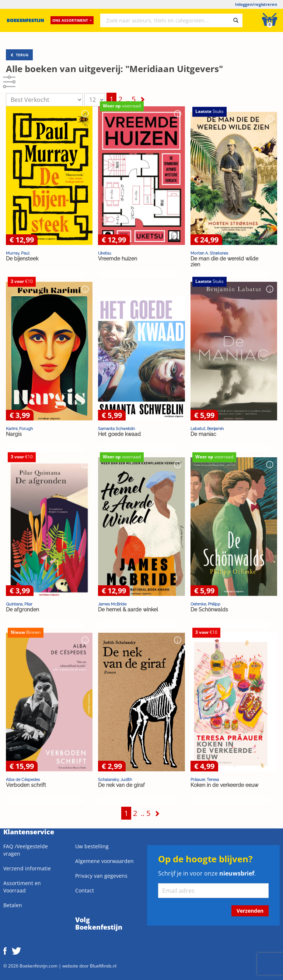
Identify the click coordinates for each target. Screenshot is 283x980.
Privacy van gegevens (101, 876)
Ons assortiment (72, 20)
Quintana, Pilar (19, 604)
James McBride (112, 604)
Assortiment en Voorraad (22, 887)
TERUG (19, 55)
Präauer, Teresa (205, 780)
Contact (85, 890)
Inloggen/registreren (256, 4)
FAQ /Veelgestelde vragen (26, 850)
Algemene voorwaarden (104, 861)
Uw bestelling (92, 846)
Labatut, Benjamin (207, 429)
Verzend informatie (27, 868)
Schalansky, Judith (115, 780)
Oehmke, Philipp (205, 604)
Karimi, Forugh (19, 429)
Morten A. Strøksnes (209, 253)
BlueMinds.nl (103, 966)
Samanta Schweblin (116, 429)
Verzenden (250, 911)
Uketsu (105, 253)
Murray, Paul (18, 253)
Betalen (13, 905)
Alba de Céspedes (23, 780)
